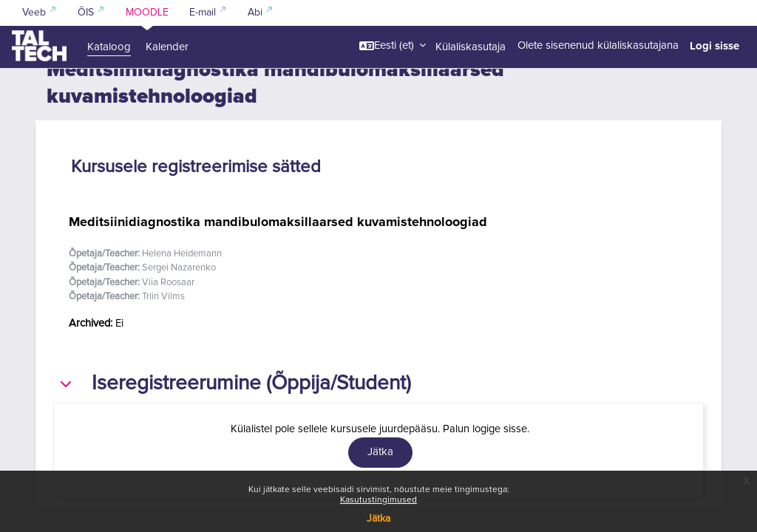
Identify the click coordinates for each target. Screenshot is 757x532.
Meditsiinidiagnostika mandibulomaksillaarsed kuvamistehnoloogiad (278, 248)
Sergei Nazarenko (179, 294)
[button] (393, 46)
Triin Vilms (163, 323)
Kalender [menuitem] (167, 47)
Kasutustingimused (378, 500)
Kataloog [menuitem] (109, 47)
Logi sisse (714, 46)
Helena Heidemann (182, 280)
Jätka (378, 519)
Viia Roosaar (168, 308)
